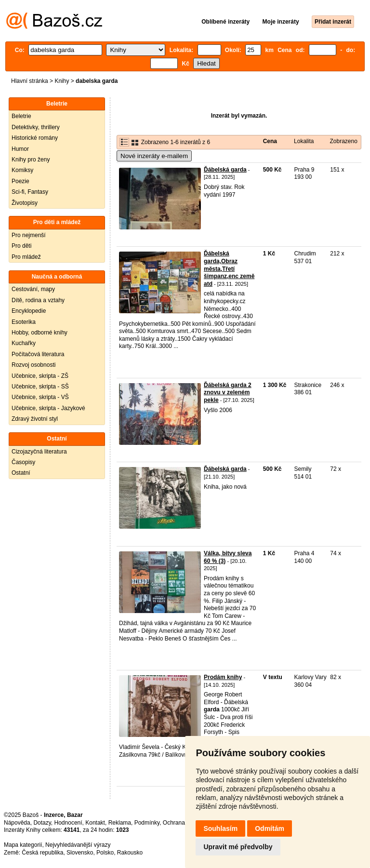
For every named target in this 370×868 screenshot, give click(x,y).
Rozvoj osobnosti (33, 365)
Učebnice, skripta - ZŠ (40, 376)
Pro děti (21, 246)
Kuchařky (24, 343)
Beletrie (21, 116)
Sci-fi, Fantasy (30, 192)
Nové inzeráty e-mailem (154, 156)
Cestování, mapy (33, 289)
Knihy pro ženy (31, 160)
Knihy (62, 81)
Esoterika (24, 322)
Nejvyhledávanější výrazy (78, 845)
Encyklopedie (29, 311)
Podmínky (147, 823)
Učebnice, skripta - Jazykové (48, 408)
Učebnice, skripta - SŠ (40, 387)
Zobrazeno (343, 141)
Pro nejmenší (29, 235)
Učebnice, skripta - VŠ (40, 397)
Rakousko (130, 853)
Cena (270, 141)
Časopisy (23, 462)
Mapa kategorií (23, 845)
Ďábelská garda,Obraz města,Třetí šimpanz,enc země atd (229, 268)
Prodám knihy (223, 677)
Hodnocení (68, 823)
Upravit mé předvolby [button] (238, 847)
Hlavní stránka (30, 81)
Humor (20, 149)
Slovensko (80, 853)
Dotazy (42, 823)
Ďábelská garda (225, 170)
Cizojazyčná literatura (39, 452)
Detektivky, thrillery (36, 127)
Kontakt (95, 823)
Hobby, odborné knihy (40, 333)
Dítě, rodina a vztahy (38, 300)
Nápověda (17, 823)
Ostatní (21, 473)
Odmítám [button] (270, 828)
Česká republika (42, 853)
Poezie (20, 181)
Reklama (120, 823)
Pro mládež (26, 257)
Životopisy (25, 203)
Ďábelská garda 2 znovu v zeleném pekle (228, 393)
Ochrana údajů (182, 823)
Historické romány (35, 138)
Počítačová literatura (38, 354)
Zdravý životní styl (35, 419)
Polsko (105, 853)
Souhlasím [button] (220, 828)
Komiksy (22, 170)
